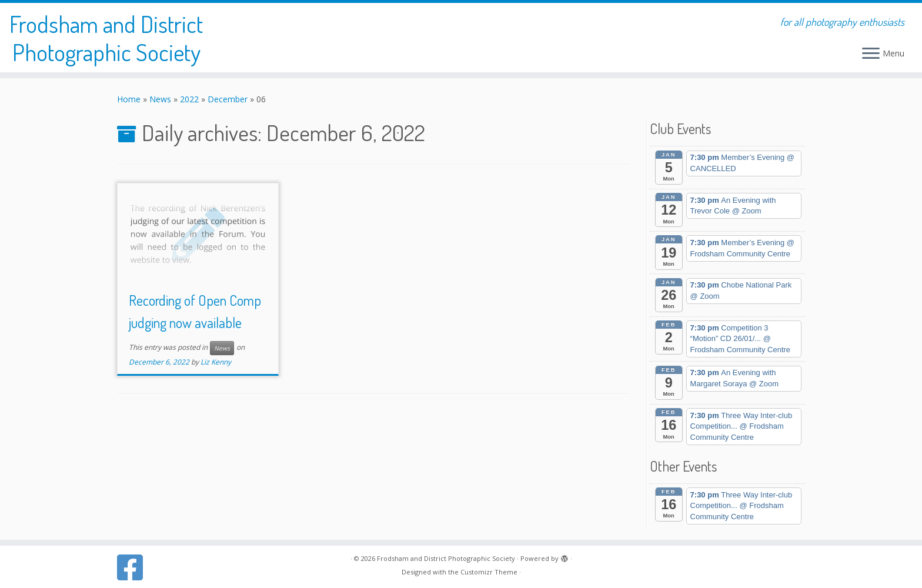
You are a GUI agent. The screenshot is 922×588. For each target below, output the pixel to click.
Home (129, 99)
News (160, 99)
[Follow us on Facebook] (134, 567)
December (228, 99)
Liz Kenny (216, 362)
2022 (189, 99)
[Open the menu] (871, 54)
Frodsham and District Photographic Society (106, 38)
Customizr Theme (489, 572)
